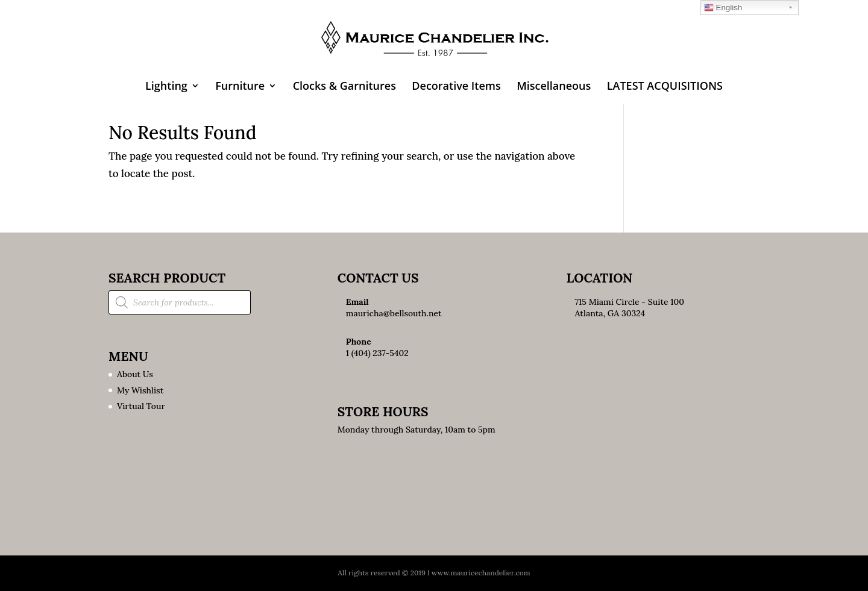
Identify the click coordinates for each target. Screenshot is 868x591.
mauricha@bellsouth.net (394, 313)
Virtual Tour (141, 406)
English (723, 8)
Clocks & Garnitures (344, 87)
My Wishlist (140, 390)
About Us (135, 374)
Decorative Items (456, 87)
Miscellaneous (554, 87)
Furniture (240, 87)
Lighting (166, 87)
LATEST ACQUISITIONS (665, 87)
